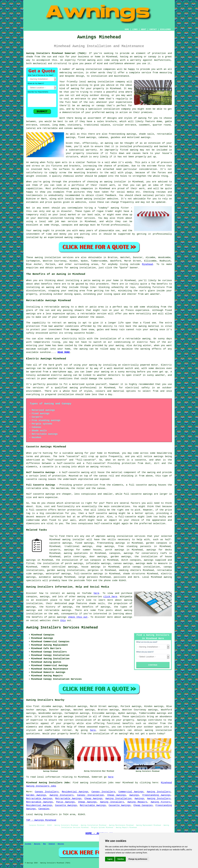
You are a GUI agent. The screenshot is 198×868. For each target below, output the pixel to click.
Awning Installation (119, 799)
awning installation (158, 730)
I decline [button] (120, 859)
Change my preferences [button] (138, 859)
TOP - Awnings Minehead (41, 820)
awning (39, 257)
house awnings (91, 567)
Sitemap (28, 844)
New (44, 844)
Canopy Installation (90, 795)
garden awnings (121, 557)
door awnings (98, 557)
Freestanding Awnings (156, 795)
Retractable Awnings (39, 799)
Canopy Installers (47, 792)
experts (104, 727)
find (36, 706)
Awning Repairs (137, 802)
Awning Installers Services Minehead (62, 628)
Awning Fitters (161, 802)
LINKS (135, 29)
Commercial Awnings (131, 792)
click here (110, 597)
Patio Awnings (65, 802)
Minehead (147, 264)
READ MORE (64, 352)
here (96, 593)
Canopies (44, 809)
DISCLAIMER (165, 29)
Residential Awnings (75, 792)
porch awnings (115, 550)
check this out (78, 617)
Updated (52, 844)
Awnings (134, 795)
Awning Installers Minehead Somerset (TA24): (57, 53)
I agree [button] (110, 859)
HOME (127, 29)
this (63, 621)
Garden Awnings (36, 795)
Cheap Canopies (143, 805)
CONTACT (153, 29)
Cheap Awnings (117, 795)
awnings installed (75, 717)
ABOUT (144, 29)
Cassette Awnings (66, 805)
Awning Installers (159, 792)
